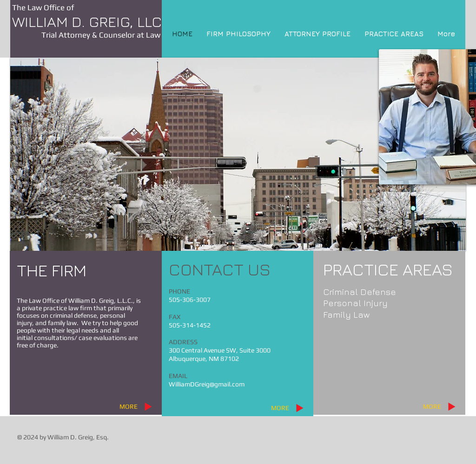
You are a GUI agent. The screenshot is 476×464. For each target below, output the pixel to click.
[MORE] (128, 406)
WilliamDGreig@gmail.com (207, 384)
